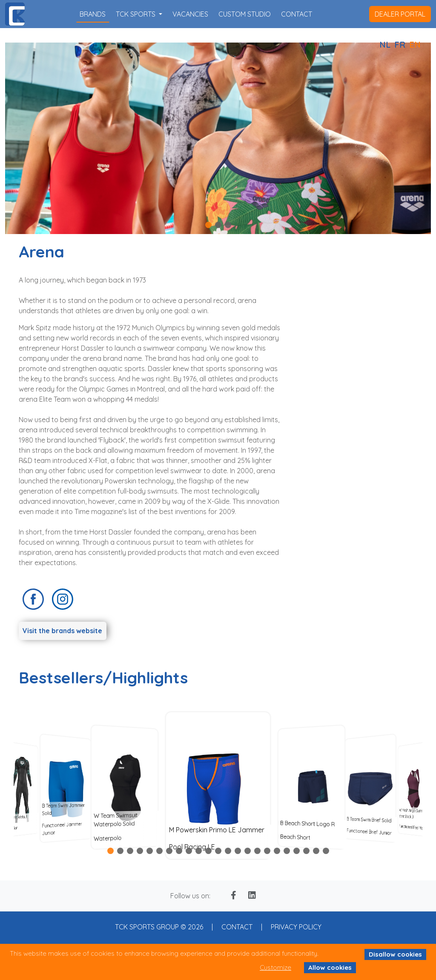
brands (93, 14)
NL (385, 44)
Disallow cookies (395, 954)
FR (400, 44)
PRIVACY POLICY (296, 927)
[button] (208, 225)
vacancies (190, 14)
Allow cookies (330, 967)
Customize (275, 967)
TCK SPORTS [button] (136, 14)
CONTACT (237, 927)
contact (297, 14)
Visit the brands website (62, 631)
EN (415, 44)
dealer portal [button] (400, 14)
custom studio (245, 14)
